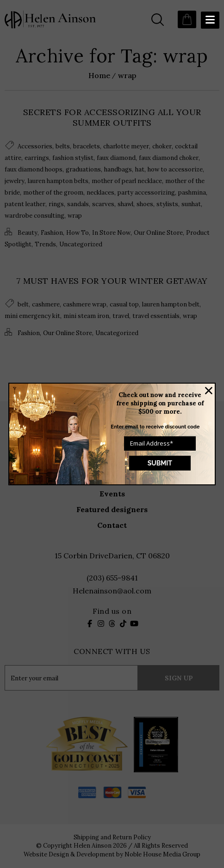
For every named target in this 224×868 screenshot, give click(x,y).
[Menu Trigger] (210, 20)
